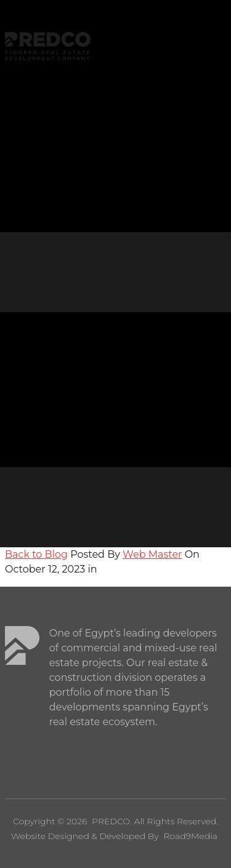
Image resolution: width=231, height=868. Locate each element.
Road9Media (190, 836)
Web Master (152, 554)
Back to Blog (36, 554)
